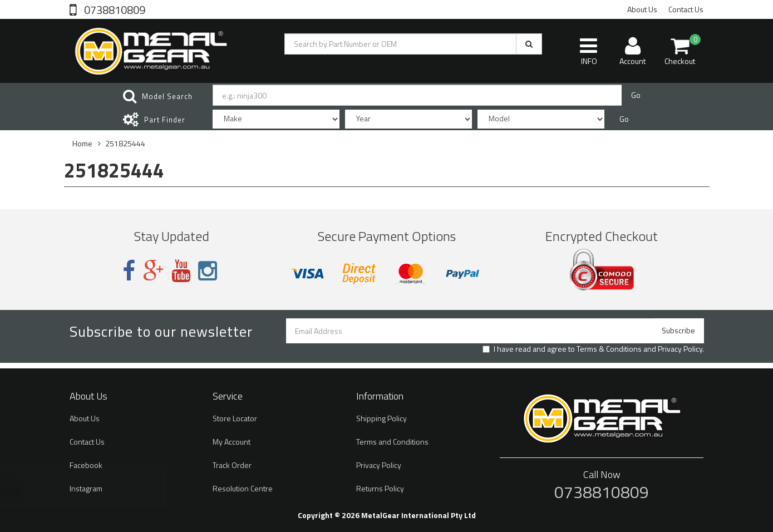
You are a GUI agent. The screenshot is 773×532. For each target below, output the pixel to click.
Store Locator (235, 418)
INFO (589, 51)
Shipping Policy (381, 418)
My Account (232, 442)
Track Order (232, 465)
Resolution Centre (243, 488)
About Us (642, 9)
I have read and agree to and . (593, 349)
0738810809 (114, 9)
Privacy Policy (680, 349)
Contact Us (686, 9)
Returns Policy (380, 488)
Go (636, 95)
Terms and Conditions (392, 442)
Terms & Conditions (609, 349)
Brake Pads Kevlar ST (76, 488)
